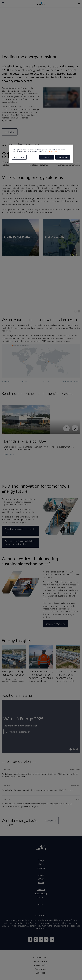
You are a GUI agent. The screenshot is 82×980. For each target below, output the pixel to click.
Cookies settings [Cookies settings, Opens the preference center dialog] (19, 157)
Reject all (47, 157)
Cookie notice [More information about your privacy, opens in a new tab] (53, 151)
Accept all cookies (63, 157)
